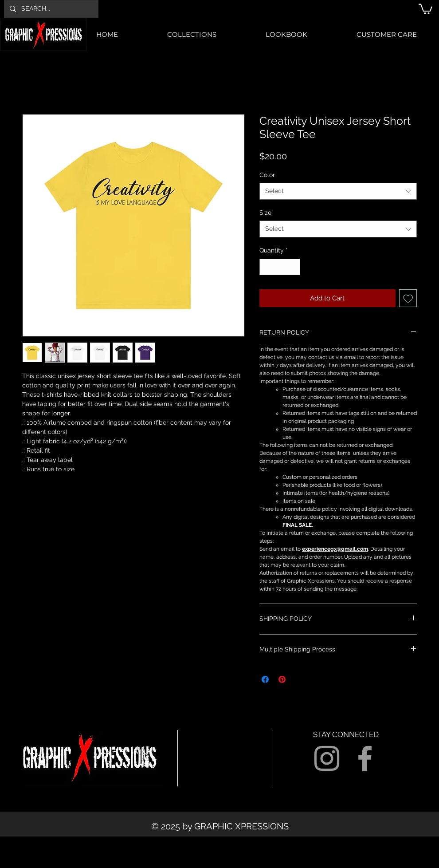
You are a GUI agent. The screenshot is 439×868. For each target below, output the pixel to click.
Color (267, 175)
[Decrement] (266, 267)
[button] (425, 8)
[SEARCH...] (50, 9)
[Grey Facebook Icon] (365, 758)
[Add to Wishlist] (408, 298)
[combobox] (338, 191)
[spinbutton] (280, 267)
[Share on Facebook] (265, 679)
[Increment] (293, 267)
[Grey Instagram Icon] (327, 758)
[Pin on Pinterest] (282, 679)
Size (265, 213)
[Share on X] (299, 679)
